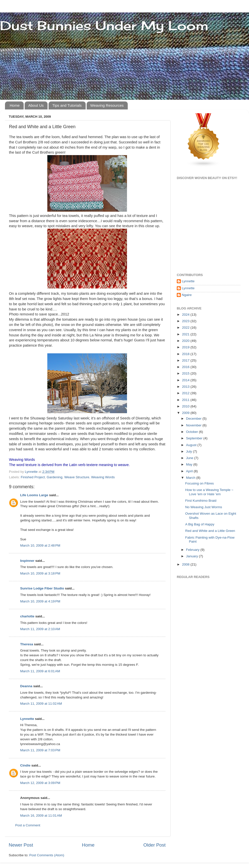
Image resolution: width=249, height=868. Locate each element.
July (189, 451)
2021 (186, 334)
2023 (186, 321)
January (192, 556)
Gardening (55, 477)
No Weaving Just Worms (204, 507)
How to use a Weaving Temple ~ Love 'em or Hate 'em (209, 492)
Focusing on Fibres (200, 483)
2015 (186, 373)
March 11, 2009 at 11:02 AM (41, 704)
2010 (186, 406)
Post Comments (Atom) (47, 855)
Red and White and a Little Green (210, 531)
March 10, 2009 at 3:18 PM (40, 573)
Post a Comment (28, 825)
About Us (36, 105)
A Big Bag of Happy (200, 524)
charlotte (27, 616)
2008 (186, 564)
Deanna (26, 686)
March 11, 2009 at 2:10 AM (40, 629)
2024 (186, 315)
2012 (186, 393)
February (193, 550)
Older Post (155, 845)
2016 (186, 367)
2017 (186, 360)
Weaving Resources (107, 105)
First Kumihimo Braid (201, 501)
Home (15, 105)
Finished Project (33, 477)
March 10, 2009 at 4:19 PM (40, 601)
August (192, 445)
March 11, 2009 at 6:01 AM (40, 671)
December (194, 419)
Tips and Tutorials (67, 105)
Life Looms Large (34, 495)
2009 (186, 413)
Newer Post (21, 845)
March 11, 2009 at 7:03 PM (40, 750)
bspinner (27, 561)
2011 (186, 400)
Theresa (27, 644)
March (191, 478)
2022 (186, 328)
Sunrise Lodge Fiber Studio (42, 588)
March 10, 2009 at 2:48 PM (40, 545)
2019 (186, 347)
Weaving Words (103, 477)
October (192, 432)
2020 (186, 341)
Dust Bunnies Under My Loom (104, 26)
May (190, 464)
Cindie (26, 765)
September (195, 438)
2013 (186, 387)
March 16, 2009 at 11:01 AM (41, 816)
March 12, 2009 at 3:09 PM (40, 783)
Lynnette (27, 719)
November (194, 425)
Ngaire (187, 295)
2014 (186, 380)
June (190, 458)
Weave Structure (77, 477)
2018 (186, 354)
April (190, 471)
